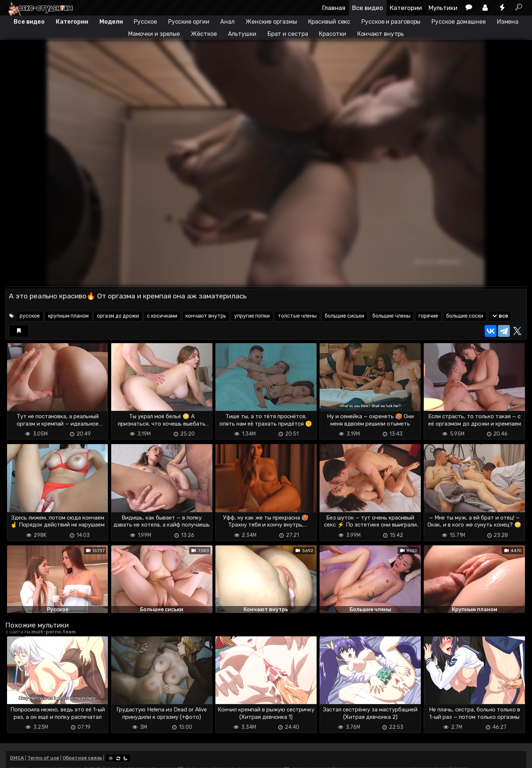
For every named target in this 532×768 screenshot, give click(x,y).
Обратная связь (82, 758)
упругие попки (252, 316)
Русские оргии (189, 22)
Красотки (332, 34)
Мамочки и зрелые (154, 34)
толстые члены (297, 316)
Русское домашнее (458, 22)
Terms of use (43, 758)
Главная (334, 8)
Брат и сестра (288, 34)
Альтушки (242, 34)
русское (30, 316)
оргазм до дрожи (118, 316)
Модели (111, 22)
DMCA (17, 758)
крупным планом (68, 316)
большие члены (391, 316)
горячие (428, 316)
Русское (145, 22)
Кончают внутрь (381, 34)
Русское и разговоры (391, 22)
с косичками (162, 316)
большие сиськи (345, 316)
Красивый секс (329, 22)
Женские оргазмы (271, 22)
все (500, 316)
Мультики (443, 8)
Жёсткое (204, 34)
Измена (508, 22)
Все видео (368, 8)
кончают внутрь (206, 316)
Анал (227, 22)
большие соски (465, 316)
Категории (406, 8)
